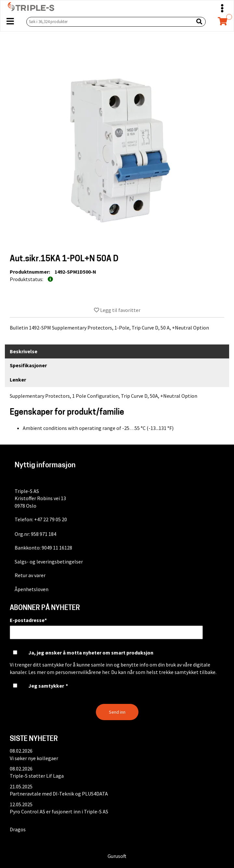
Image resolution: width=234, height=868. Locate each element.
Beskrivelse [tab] (24, 351)
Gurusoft (117, 856)
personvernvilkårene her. (83, 672)
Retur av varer (30, 575)
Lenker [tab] (18, 380)
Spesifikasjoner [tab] (28, 365)
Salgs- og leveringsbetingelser (49, 562)
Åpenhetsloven (32, 589)
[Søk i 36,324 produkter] (109, 22)
